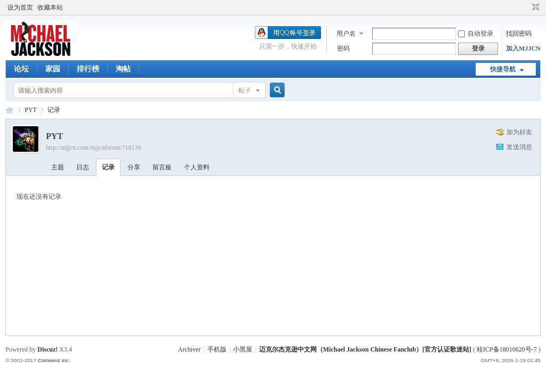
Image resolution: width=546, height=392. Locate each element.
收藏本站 (50, 7)
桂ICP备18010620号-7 (507, 349)
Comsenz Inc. (54, 360)
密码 (343, 48)
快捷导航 (503, 69)
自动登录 (476, 34)
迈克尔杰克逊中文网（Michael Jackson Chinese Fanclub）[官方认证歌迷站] (365, 349)
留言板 (162, 167)
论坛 (21, 69)
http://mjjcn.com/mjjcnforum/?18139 (93, 148)
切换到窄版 (535, 7)
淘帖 (123, 69)
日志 (83, 167)
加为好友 (519, 132)
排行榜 (88, 69)
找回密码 (519, 34)
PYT (31, 110)
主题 (58, 167)
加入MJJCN (523, 48)
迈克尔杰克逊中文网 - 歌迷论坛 (10, 110)
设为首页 (20, 7)
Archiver (190, 349)
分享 (134, 167)
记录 (54, 110)
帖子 (245, 91)
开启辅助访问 (526, 7)
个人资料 (197, 167)
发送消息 (519, 147)
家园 (53, 69)
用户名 (346, 34)
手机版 (217, 349)
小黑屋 (243, 349)
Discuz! (47, 349)
